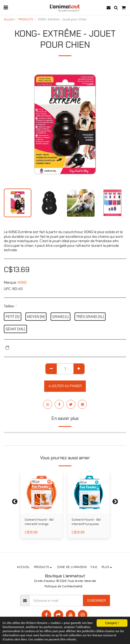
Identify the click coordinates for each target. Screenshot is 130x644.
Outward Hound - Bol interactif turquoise (86, 522)
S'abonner (96, 600)
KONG (22, 282)
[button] (6, 7)
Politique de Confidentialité (63, 586)
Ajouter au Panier (65, 386)
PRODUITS (26, 19)
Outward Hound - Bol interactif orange (39, 522)
